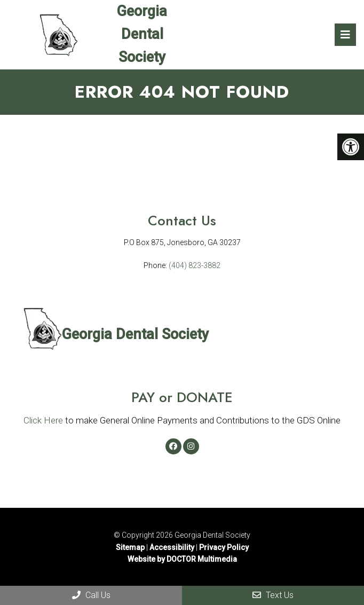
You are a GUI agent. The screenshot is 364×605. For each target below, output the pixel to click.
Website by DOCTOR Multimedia (182, 559)
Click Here (43, 420)
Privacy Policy (224, 547)
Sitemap (130, 547)
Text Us (273, 595)
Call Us (91, 595)
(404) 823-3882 (195, 265)
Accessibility (172, 547)
